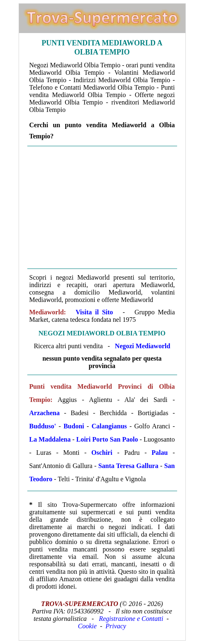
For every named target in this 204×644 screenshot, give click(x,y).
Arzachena (45, 413)
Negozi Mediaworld (143, 346)
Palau (160, 453)
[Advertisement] (102, 207)
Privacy (116, 626)
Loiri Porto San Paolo (107, 439)
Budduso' (43, 426)
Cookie (87, 626)
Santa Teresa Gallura (128, 466)
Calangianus (109, 426)
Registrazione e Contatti (131, 619)
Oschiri (102, 453)
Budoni (74, 426)
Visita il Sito (94, 312)
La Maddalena (50, 439)
